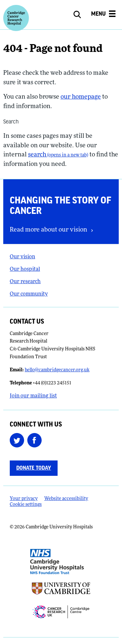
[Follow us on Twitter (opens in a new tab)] (19, 440)
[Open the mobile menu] (103, 15)
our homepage (81, 97)
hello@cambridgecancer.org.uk (57, 370)
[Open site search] (81, 15)
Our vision (22, 257)
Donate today (34, 468)
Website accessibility (66, 499)
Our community (29, 294)
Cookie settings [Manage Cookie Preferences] (26, 505)
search (58, 155)
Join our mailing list (33, 396)
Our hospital (25, 269)
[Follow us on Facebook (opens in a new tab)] (36, 440)
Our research (25, 282)
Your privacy (24, 499)
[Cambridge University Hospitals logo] (16, 18)
